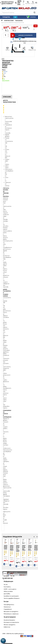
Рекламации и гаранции (11, 614)
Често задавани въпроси (12, 598)
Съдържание (8, 609)
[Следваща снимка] (4, 59)
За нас (6, 584)
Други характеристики (9, 101)
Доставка (7, 594)
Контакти (7, 587)
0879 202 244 (18, 3)
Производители (9, 605)
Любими (7, 49)
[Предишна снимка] (2, 59)
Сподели (24, 49)
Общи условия (8, 591)
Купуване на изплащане (11, 596)
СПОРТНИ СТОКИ (9, 20)
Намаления (7, 607)
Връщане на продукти (11, 611)
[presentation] (34, 537)
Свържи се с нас (32, 49)
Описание (7, 97)
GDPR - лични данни (10, 589)
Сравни (16, 49)
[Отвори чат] (3, 641)
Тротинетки (19, 20)
